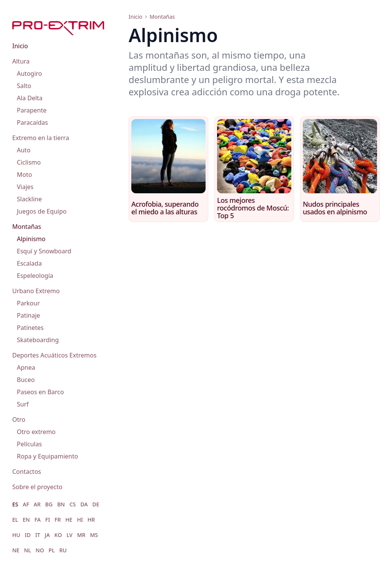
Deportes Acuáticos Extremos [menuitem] (54, 355)
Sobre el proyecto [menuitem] (37, 487)
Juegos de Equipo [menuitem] (42, 211)
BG (49, 504)
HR (91, 520)
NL (28, 550)
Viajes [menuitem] (25, 187)
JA (47, 535)
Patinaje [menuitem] (29, 315)
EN (26, 520)
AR (37, 504)
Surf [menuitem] (23, 404)
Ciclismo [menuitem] (29, 162)
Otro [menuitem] (19, 419)
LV (70, 535)
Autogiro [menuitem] (29, 73)
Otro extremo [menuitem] (36, 432)
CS (73, 504)
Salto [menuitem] (24, 86)
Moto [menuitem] (24, 175)
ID (28, 535)
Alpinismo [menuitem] (31, 239)
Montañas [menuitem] (27, 227)
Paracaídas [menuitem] (32, 122)
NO (40, 550)
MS (94, 535)
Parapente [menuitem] (32, 110)
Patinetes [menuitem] (30, 328)
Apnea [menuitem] (26, 367)
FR (58, 520)
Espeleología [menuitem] (35, 276)
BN (61, 504)
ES (15, 504)
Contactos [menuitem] (27, 472)
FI (47, 520)
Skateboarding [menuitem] (38, 340)
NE (16, 550)
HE (69, 520)
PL (52, 550)
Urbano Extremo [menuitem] (36, 291)
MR (81, 535)
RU (63, 550)
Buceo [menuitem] (26, 380)
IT (38, 535)
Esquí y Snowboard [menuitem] (44, 251)
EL (15, 520)
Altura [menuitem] (21, 61)
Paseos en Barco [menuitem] (40, 392)
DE (96, 504)
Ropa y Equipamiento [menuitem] (47, 456)
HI (80, 520)
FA (38, 520)
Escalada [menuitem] (29, 263)
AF (26, 504)
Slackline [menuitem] (29, 199)
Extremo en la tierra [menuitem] (41, 138)
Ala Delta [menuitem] (30, 98)
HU (16, 535)
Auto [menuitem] (24, 150)
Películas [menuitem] (29, 444)
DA (84, 504)
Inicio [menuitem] (20, 46)
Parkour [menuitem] (28, 303)
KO (58, 535)
